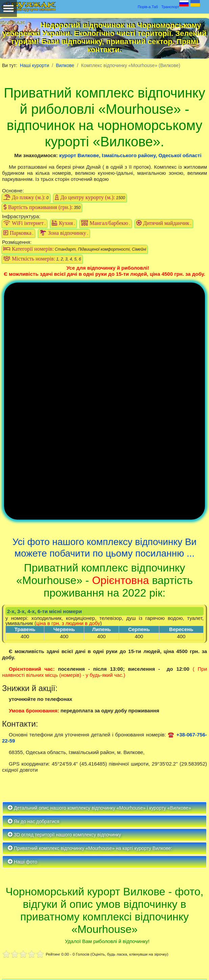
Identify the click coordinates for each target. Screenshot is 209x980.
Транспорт (170, 7)
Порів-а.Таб (148, 7)
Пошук (194, 897)
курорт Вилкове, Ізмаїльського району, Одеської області (130, 155)
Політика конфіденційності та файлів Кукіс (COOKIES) (78, 955)
